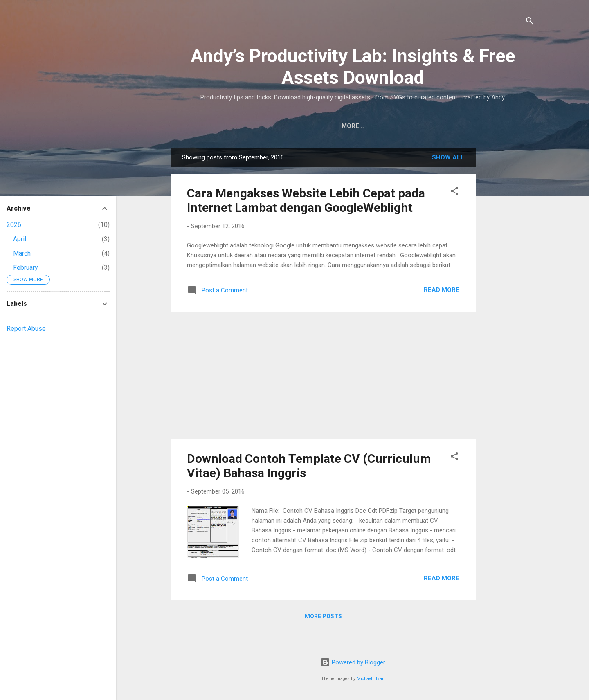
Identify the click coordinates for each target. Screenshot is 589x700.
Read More (442, 290)
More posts (323, 616)
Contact (447, 126)
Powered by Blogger (353, 662)
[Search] (530, 22)
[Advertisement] (508, 270)
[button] (454, 192)
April (20, 239)
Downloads (296, 126)
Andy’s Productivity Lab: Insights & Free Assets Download (353, 67)
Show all (448, 157)
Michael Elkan (371, 679)
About (407, 126)
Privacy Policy (356, 126)
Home (252, 126)
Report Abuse (26, 329)
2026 (14, 225)
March (22, 253)
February (26, 268)
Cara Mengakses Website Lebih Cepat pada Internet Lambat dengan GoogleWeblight (306, 200)
